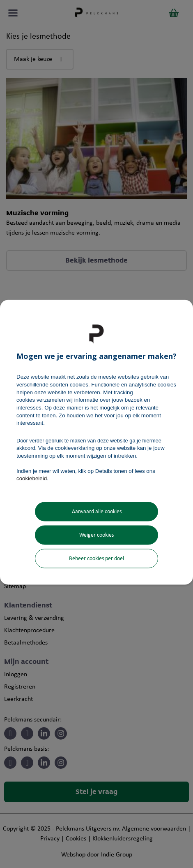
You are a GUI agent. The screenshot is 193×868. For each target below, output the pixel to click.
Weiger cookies (96, 535)
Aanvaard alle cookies (97, 512)
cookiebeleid (32, 478)
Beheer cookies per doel (96, 559)
